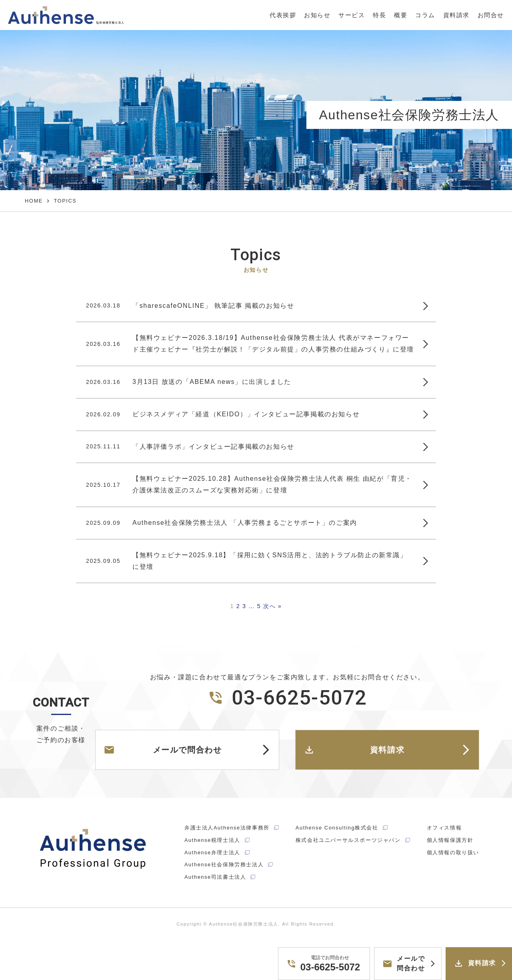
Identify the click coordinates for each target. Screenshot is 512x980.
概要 (400, 15)
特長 (379, 15)
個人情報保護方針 (450, 840)
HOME (34, 201)
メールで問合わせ (163, 750)
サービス (351, 15)
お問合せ (491, 15)
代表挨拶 (282, 15)
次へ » (272, 606)
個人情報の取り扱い (453, 852)
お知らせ (316, 15)
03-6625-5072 (287, 698)
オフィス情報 (444, 828)
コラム (425, 15)
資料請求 (456, 15)
